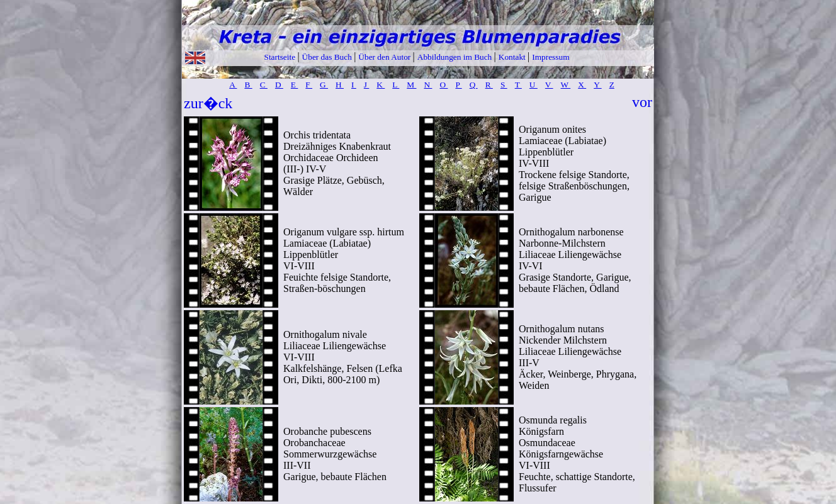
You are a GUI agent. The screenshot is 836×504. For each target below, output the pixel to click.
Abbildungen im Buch (456, 57)
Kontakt (513, 57)
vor (642, 102)
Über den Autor (385, 57)
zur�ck (208, 103)
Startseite (280, 57)
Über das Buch (328, 57)
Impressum (551, 57)
